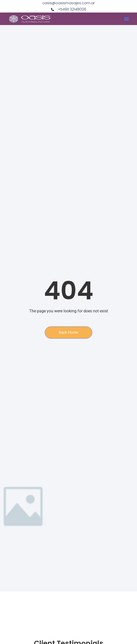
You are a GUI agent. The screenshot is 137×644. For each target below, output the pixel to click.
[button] (126, 19)
